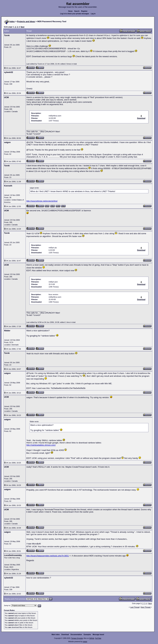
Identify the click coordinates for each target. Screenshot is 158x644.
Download (65, 635)
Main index (56, 635)
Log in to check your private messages (75, 14)
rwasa (85, 642)
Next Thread (146, 607)
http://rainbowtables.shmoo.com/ (41, 445)
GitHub (92, 638)
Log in (93, 14)
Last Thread (135, 607)
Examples (87, 635)
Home (70, 11)
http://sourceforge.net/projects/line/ (42, 201)
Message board (98, 635)
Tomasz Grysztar (77, 638)
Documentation (76, 635)
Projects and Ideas (26, 21)
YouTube (98, 638)
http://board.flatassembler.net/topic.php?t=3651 (48, 556)
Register (84, 11)
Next (22, 27)
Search (77, 11)
